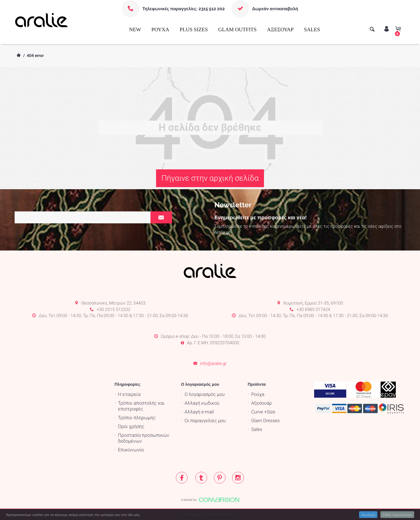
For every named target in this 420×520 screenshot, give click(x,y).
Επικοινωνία (131, 450)
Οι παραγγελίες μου (205, 421)
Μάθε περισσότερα (397, 515)
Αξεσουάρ (261, 403)
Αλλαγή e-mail (199, 412)
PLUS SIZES (194, 29)
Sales (257, 429)
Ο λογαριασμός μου (205, 394)
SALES (312, 29)
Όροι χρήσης (131, 426)
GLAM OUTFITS (237, 29)
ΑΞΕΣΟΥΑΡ (280, 29)
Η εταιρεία (129, 394)
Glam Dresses (265, 421)
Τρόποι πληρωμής (137, 418)
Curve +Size (263, 412)
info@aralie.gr (213, 364)
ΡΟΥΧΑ (160, 29)
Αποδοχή (368, 515)
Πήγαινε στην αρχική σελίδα (210, 178)
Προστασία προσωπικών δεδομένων (144, 438)
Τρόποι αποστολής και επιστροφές (141, 406)
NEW (135, 29)
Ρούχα (258, 394)
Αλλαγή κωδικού (202, 403)
